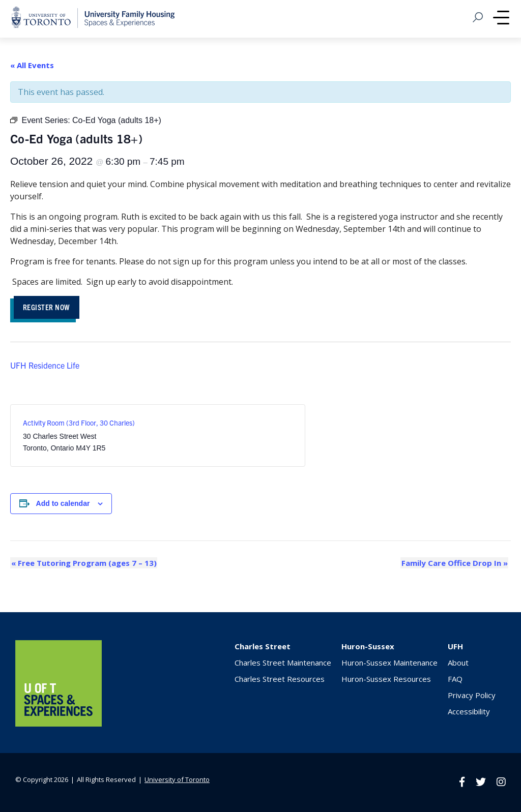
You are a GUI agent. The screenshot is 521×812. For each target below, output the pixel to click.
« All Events (32, 65)
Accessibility (469, 712)
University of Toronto (177, 779)
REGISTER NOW (49, 307)
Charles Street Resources (280, 679)
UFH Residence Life (45, 366)
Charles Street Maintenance (283, 663)
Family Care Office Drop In (455, 563)
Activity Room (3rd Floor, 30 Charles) (79, 424)
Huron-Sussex (368, 647)
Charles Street (263, 647)
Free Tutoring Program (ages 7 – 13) (83, 563)
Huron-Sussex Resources (386, 679)
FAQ (455, 679)
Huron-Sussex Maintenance (389, 663)
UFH (455, 647)
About (458, 663)
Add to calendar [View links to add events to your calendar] (63, 504)
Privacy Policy (472, 696)
